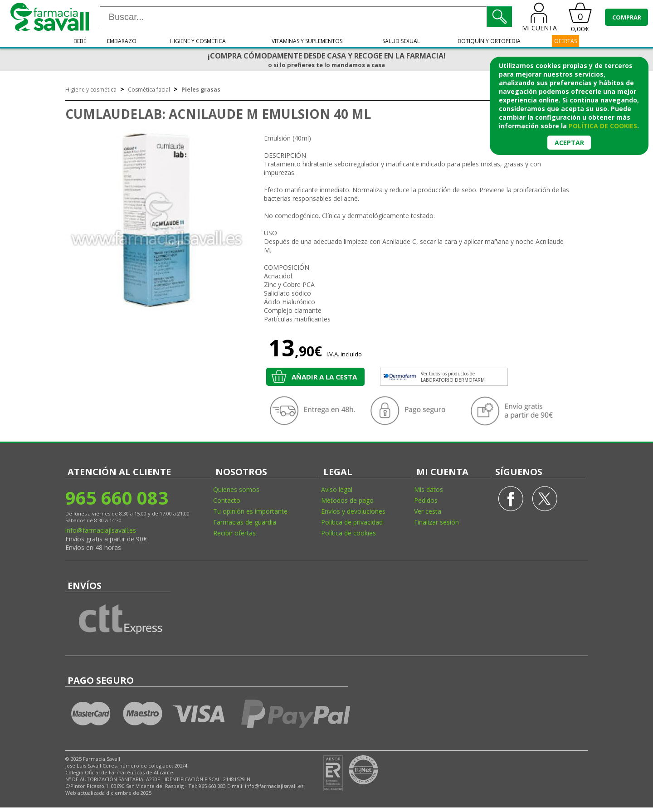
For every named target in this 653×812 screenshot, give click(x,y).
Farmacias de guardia (245, 522)
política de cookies (603, 126)
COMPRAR (627, 17)
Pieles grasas (201, 90)
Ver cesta (428, 511)
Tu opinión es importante (250, 511)
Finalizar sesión (436, 522)
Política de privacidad (352, 522)
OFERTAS (565, 41)
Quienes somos (236, 489)
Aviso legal (337, 489)
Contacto (227, 500)
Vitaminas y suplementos (307, 41)
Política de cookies (348, 533)
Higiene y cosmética (198, 41)
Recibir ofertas (234, 533)
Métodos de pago (347, 500)
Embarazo (122, 41)
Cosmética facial (149, 90)
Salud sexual (401, 41)
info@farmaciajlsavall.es (101, 530)
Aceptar (569, 143)
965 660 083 (117, 498)
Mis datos (429, 489)
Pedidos (426, 500)
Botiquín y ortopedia (489, 41)
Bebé (80, 41)
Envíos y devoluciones (353, 511)
